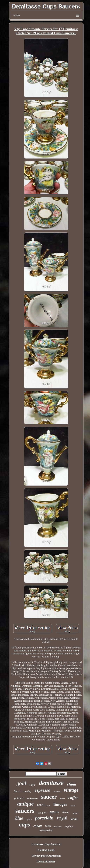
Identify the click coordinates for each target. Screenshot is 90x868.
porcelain (44, 818)
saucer (49, 797)
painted (19, 798)
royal (62, 818)
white (74, 819)
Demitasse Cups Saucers (46, 844)
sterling (27, 791)
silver (63, 799)
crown (73, 806)
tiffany (54, 812)
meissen (58, 826)
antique (25, 804)
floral (17, 791)
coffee (73, 798)
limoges (60, 804)
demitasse (51, 783)
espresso (43, 790)
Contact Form (46, 850)
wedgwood (32, 799)
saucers (25, 811)
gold (21, 783)
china (72, 784)
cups (25, 825)
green (29, 819)
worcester (46, 830)
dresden (57, 791)
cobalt (38, 826)
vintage (71, 790)
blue (19, 818)
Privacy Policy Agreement (46, 856)
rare (33, 784)
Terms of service (46, 861)
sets (48, 826)
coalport (42, 813)
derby (66, 812)
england (69, 826)
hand (40, 805)
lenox (75, 813)
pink (48, 806)
